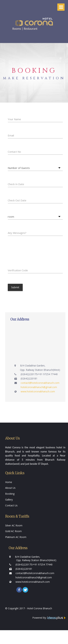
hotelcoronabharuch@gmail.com (39, 387)
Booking (10, 494)
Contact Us (11, 505)
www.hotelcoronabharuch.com (38, 391)
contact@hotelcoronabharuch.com (40, 383)
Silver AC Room (14, 525)
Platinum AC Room (16, 537)
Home (9, 482)
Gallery (9, 500)
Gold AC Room (13, 531)
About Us (10, 488)
